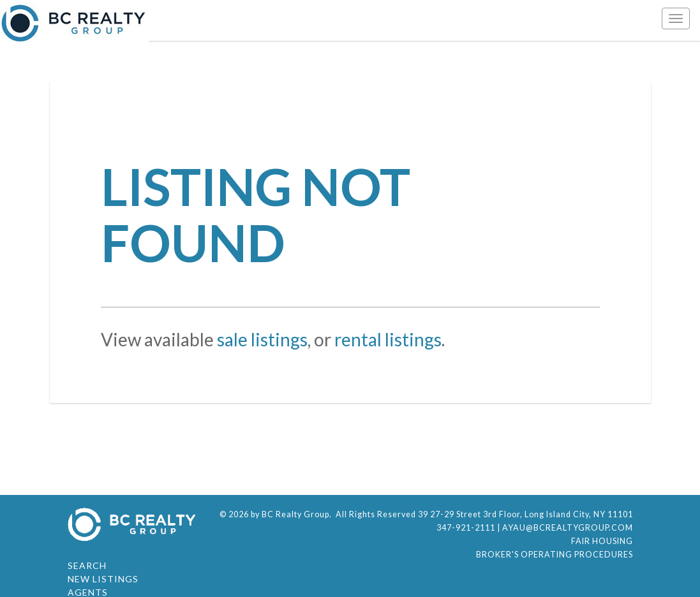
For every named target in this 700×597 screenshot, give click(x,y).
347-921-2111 (466, 528)
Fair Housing (602, 541)
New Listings (103, 579)
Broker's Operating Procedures (555, 555)
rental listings (388, 339)
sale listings (262, 339)
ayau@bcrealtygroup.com (568, 528)
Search (87, 565)
